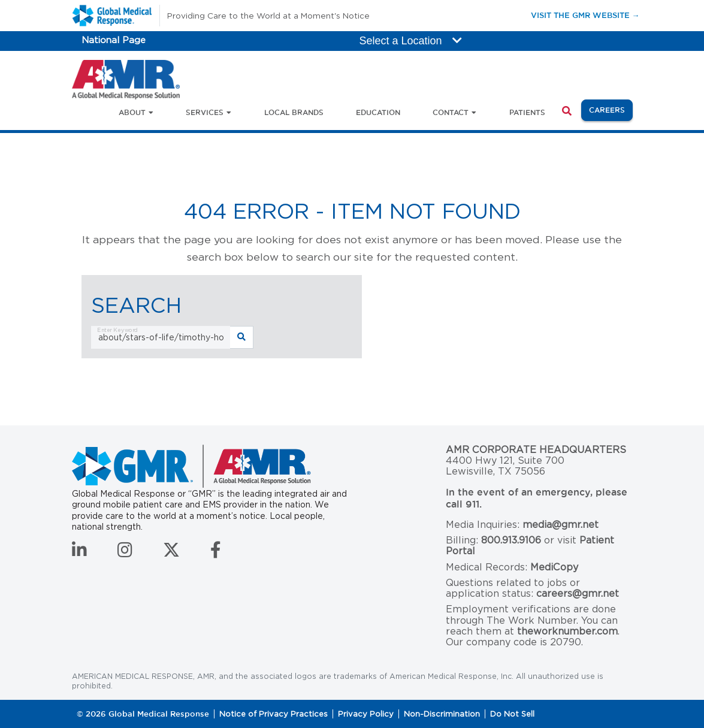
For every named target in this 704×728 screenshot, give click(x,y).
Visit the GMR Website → (585, 15)
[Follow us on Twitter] (171, 553)
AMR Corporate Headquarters (536, 450)
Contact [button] (451, 112)
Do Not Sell (512, 714)
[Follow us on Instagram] (125, 553)
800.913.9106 (511, 540)
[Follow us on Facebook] (216, 553)
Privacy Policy (366, 714)
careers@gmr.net (578, 593)
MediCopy (554, 567)
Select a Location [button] (411, 41)
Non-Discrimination (442, 714)
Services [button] (205, 112)
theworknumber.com (567, 631)
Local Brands (294, 112)
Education (378, 112)
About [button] (132, 112)
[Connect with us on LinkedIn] (79, 553)
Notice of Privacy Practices (274, 714)
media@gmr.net (561, 525)
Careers (611, 109)
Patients (527, 112)
